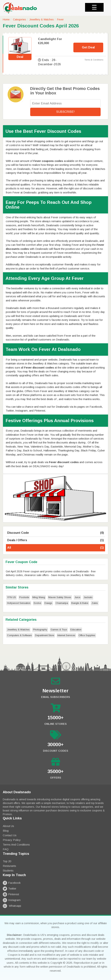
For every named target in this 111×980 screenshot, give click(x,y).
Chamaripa (62, 603)
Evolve (37, 603)
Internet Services (66, 635)
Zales (95, 603)
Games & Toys (59, 630)
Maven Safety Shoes (60, 597)
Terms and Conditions (16, 845)
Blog (6, 831)
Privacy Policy (12, 840)
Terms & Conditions (94, 60)
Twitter (10, 888)
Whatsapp (12, 906)
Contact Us (10, 835)
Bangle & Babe (80, 603)
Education (76, 630)
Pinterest (11, 894)
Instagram (12, 900)
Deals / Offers (55, 540)
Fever (60, 19)
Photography (40, 630)
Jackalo (88, 597)
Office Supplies (87, 635)
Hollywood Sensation (19, 603)
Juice (77, 597)
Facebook (12, 883)
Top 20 (7, 861)
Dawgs (48, 603)
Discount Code (55, 533)
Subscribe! (65, 112)
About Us (8, 826)
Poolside (24, 597)
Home (6, 19)
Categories (19, 19)
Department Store (45, 635)
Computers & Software (19, 635)
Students (8, 870)
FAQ (6, 849)
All (55, 548)
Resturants (9, 866)
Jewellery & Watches (42, 19)
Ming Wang (39, 597)
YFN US (11, 597)
